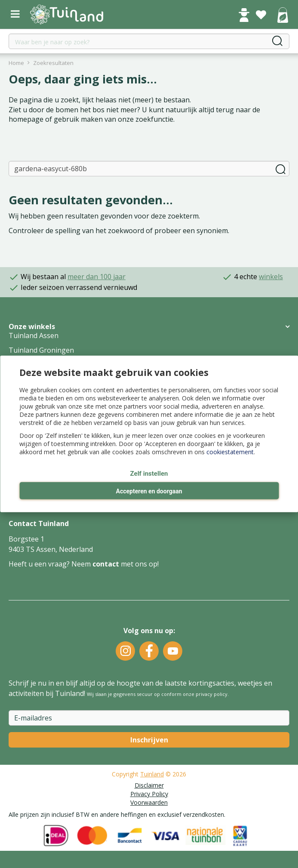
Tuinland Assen (34, 336)
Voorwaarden (149, 802)
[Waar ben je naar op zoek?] (149, 41)
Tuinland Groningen (41, 350)
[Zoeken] (149, 169)
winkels (271, 277)
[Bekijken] (283, 16)
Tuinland (152, 774)
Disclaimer (149, 785)
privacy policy (212, 694)
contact (106, 564)
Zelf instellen (149, 474)
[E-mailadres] (149, 718)
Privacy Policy (149, 794)
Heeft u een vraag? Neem (51, 564)
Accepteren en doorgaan (149, 491)
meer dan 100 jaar (97, 277)
